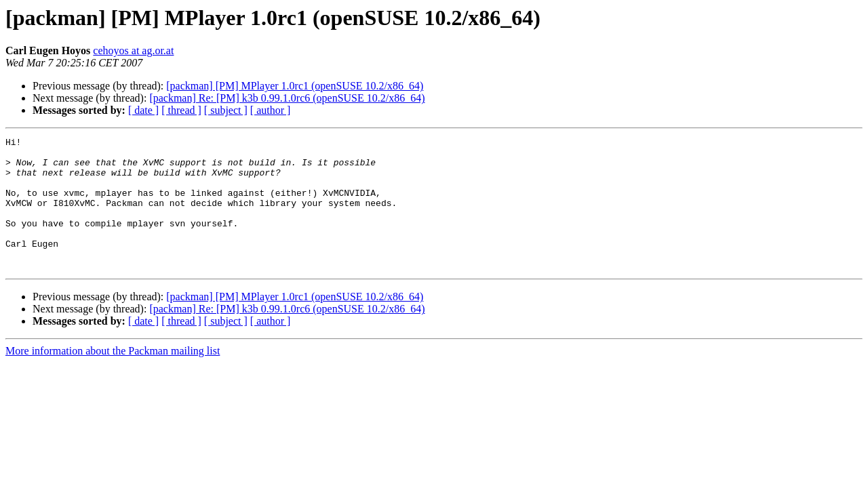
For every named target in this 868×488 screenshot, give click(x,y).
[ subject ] (226, 110)
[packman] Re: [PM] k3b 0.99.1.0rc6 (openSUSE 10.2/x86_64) (287, 98)
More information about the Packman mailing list (113, 377)
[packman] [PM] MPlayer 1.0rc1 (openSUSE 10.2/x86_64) (295, 86)
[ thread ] (181, 110)
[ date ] (143, 110)
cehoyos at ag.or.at (133, 50)
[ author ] (271, 110)
